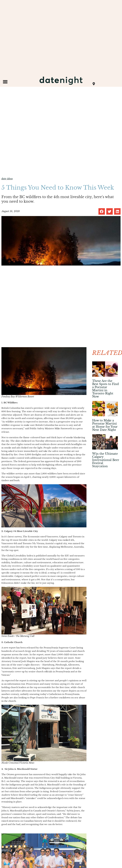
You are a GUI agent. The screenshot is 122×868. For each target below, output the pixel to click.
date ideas (7, 179)
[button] (5, 82)
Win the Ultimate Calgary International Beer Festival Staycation (106, 460)
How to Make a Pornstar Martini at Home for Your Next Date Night (105, 425)
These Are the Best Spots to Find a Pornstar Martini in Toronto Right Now (106, 389)
